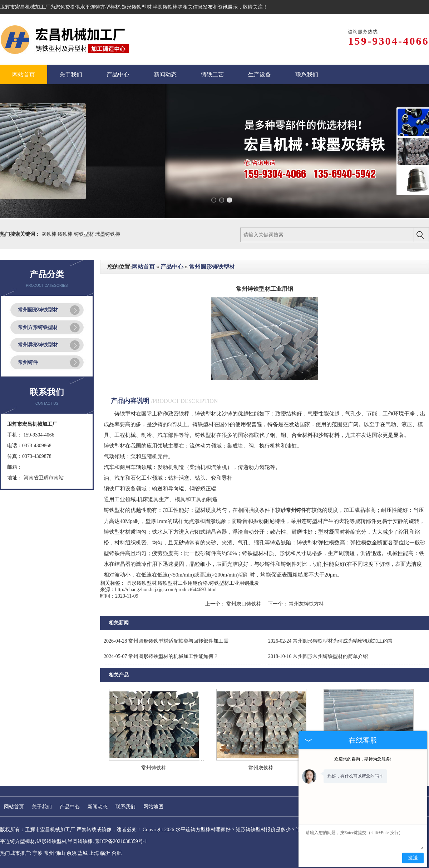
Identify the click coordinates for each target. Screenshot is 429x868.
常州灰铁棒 (261, 768)
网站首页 (143, 267)
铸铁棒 (66, 234)
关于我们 (42, 807)
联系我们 (125, 807)
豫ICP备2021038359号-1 (121, 841)
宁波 (38, 853)
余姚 (71, 853)
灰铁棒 (50, 234)
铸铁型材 (85, 234)
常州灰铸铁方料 (306, 604)
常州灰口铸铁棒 (244, 604)
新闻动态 (98, 807)
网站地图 (153, 807)
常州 (49, 853)
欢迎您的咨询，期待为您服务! (363, 759)
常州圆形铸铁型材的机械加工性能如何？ (161, 656)
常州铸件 (28, 362)
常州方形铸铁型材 (38, 327)
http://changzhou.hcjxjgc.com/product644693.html (166, 590)
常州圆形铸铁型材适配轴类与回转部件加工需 (166, 641)
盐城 (83, 853)
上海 (94, 853)
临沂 (105, 853)
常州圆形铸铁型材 (38, 310)
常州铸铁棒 (154, 768)
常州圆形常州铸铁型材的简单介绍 (318, 656)
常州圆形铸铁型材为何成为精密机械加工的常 (331, 641)
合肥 (117, 853)
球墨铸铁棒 (108, 234)
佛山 (60, 853)
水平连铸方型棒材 (100, 7)
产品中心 (172, 267)
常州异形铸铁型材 (38, 345)
